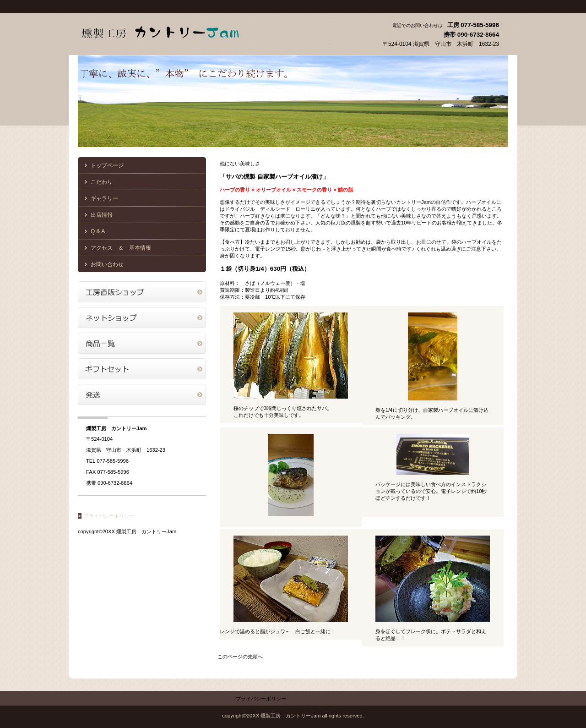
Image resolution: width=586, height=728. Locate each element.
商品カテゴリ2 (142, 369)
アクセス (142, 292)
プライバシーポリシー (109, 516)
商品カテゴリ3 (142, 394)
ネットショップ (142, 317)
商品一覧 (142, 343)
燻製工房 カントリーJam (169, 31)
